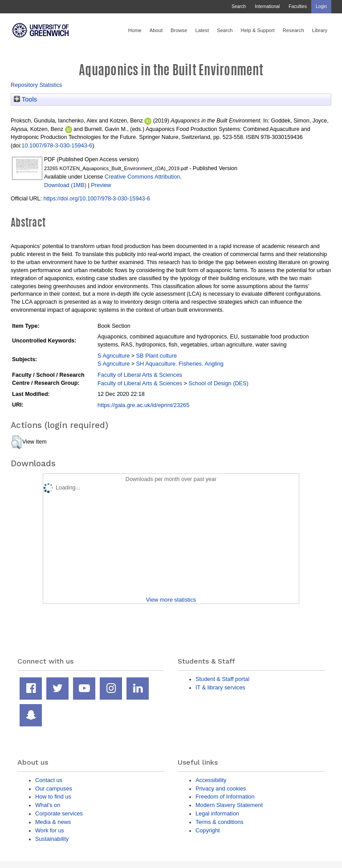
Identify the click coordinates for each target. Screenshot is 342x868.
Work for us (50, 830)
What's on (48, 805)
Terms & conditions (220, 822)
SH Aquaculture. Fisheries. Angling (180, 364)
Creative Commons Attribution (142, 177)
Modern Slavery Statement (229, 805)
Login (321, 6)
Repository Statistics (37, 85)
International (267, 6)
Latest (202, 30)
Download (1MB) (65, 185)
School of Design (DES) (218, 383)
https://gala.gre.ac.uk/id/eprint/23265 (143, 405)
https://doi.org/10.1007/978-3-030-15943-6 (97, 198)
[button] (16, 442)
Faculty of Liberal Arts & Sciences (140, 375)
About (156, 30)
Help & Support (258, 30)
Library (320, 30)
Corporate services (59, 813)
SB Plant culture (157, 356)
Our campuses (54, 789)
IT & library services (220, 687)
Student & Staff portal (222, 679)
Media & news (53, 822)
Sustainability (52, 839)
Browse (179, 30)
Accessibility (211, 780)
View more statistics (171, 600)
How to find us (53, 797)
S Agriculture (114, 356)
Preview (101, 185)
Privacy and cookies (221, 789)
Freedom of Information (225, 797)
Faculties (298, 6)
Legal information (217, 813)
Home (135, 30)
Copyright (208, 830)
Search (239, 6)
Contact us (49, 780)
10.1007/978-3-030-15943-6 (57, 145)
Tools (25, 99)
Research (293, 30)
